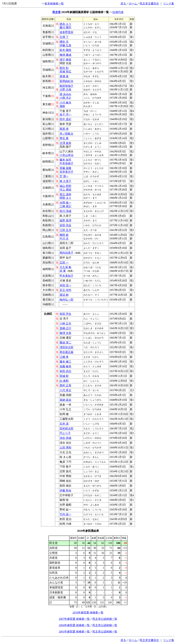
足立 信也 (65, 290)
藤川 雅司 (65, 27)
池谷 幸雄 (65, 438)
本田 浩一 (65, 285)
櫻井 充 (64, 42)
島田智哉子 (67, 86)
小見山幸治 (67, 155)
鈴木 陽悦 (65, 50)
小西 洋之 (65, 98)
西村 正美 (65, 385)
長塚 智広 (65, 71)
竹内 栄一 (65, 514)
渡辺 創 (64, 295)
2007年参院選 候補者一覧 (74, 619)
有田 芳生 (65, 314)
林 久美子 (65, 181)
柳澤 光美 (65, 333)
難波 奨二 (65, 343)
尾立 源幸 (65, 194)
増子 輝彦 (65, 60)
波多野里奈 (67, 32)
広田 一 (64, 263)
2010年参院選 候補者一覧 (88, 613)
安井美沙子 (67, 172)
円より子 (65, 433)
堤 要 (63, 271)
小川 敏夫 (65, 103)
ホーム (133, 4)
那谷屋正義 (67, 352)
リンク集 (169, 4)
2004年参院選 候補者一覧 (74, 625)
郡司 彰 (64, 68)
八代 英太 (65, 390)
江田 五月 (65, 230)
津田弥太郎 (67, 347)
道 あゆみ (65, 94)
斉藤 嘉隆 (65, 168)
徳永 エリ (65, 24)
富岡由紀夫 (67, 81)
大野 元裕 (65, 90)
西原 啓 (64, 129)
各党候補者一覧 (54, 4)
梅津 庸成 (65, 55)
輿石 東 (64, 138)
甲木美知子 (67, 276)
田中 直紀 (65, 119)
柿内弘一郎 (67, 300)
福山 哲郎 (65, 186)
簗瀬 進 (64, 76)
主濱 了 (64, 37)
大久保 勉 (65, 267)
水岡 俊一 (65, 203)
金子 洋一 (65, 114)
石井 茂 (64, 424)
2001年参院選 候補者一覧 (74, 632)
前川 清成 (65, 211)
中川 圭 (64, 238)
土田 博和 (65, 448)
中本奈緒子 (67, 163)
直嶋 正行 (65, 328)
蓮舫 (62, 106)
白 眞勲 (64, 381)
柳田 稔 (64, 235)
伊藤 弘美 (65, 45)
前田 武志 (65, 371)
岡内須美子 (67, 253)
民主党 (57, 12)
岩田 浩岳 (65, 225)
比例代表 (118, 12)
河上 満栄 (65, 190)
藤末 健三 (65, 362)
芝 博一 (64, 176)
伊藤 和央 (65, 490)
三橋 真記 (65, 206)
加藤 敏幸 (65, 366)
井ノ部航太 (67, 134)
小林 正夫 (65, 323)
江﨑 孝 (64, 357)
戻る (123, 4)
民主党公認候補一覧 (105, 619)
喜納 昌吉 (65, 400)
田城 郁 (64, 376)
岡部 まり (65, 198)
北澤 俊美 (65, 143)
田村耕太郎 (67, 429)
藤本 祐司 (65, 160)
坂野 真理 (65, 220)
